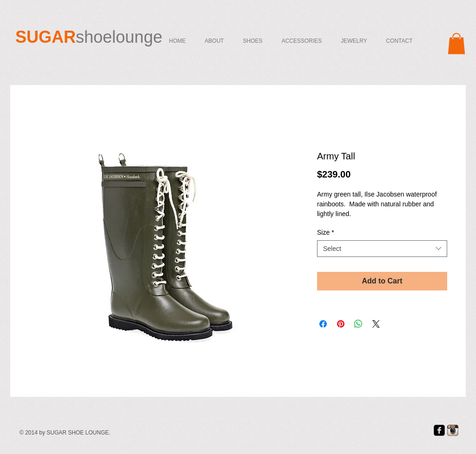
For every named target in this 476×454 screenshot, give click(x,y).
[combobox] (382, 249)
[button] (456, 43)
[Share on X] (376, 324)
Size (326, 232)
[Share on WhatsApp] (358, 324)
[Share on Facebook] (323, 324)
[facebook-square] (439, 430)
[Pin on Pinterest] (341, 324)
